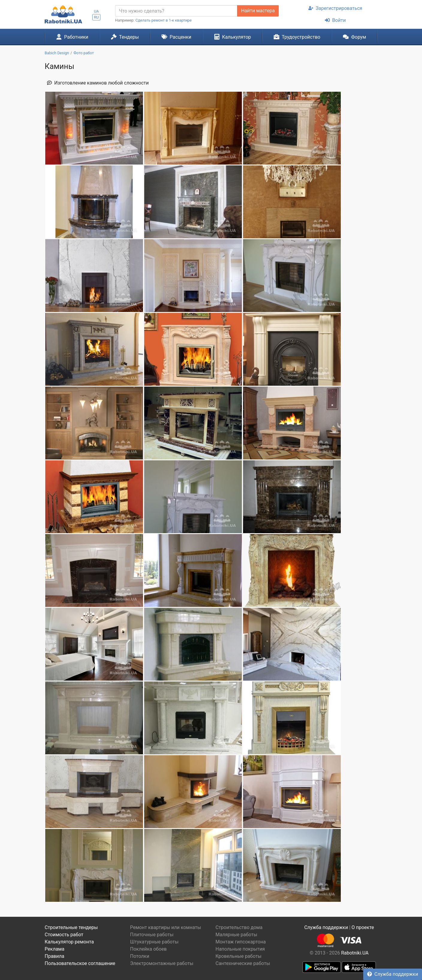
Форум (354, 37)
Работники (72, 37)
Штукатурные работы (154, 942)
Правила (54, 956)
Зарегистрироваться (335, 8)
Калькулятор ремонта (69, 942)
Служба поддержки (393, 974)
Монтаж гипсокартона (241, 942)
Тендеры (125, 37)
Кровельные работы (239, 956)
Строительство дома (239, 927)
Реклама (55, 949)
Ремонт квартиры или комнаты (166, 927)
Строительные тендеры (71, 927)
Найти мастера (258, 11)
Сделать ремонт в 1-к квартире (164, 20)
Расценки (176, 37)
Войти (335, 20)
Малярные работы (236, 935)
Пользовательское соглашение (80, 963)
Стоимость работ (64, 935)
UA (96, 11)
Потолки (140, 956)
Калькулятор (233, 37)
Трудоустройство (297, 37)
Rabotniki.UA (355, 953)
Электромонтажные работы (162, 963)
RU (96, 17)
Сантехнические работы (243, 963)
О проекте (363, 927)
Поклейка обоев (148, 949)
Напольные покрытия (240, 949)
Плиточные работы (152, 935)
